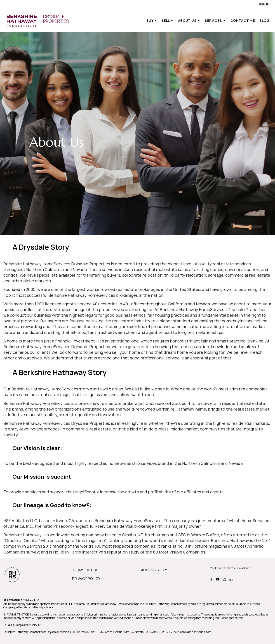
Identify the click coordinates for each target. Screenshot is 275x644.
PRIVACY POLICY (86, 579)
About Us (188, 20)
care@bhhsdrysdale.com (196, 632)
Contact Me (243, 20)
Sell (166, 20)
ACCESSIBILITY (154, 570)
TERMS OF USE (85, 570)
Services (214, 20)
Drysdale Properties (59, 632)
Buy (150, 20)
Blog (264, 20)
